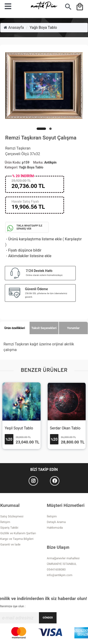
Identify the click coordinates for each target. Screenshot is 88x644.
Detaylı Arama (56, 522)
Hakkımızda (55, 528)
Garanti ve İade (10, 544)
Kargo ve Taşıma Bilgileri (17, 539)
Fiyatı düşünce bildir (23, 250)
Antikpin (50, 162)
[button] (41, 129)
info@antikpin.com (60, 575)
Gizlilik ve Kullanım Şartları (18, 533)
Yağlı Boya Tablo (43, 27)
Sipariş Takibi (9, 528)
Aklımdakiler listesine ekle (28, 256)
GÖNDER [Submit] (48, 618)
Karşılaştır (73, 239)
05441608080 (56, 569)
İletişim (5, 522)
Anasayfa (14, 27)
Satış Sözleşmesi (12, 516)
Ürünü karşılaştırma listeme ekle (33, 239)
